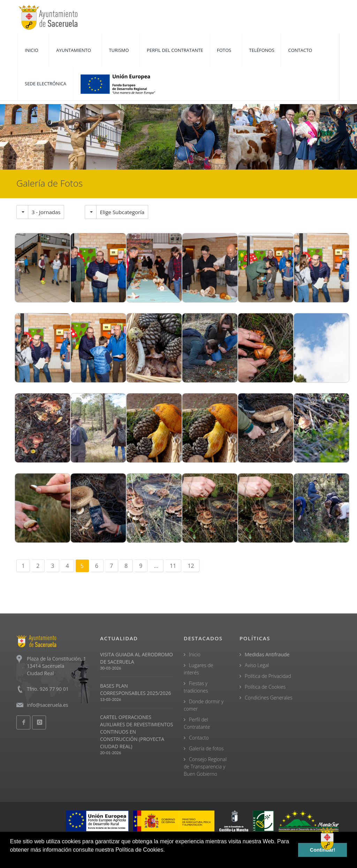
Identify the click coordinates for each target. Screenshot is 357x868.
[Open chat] (327, 838)
